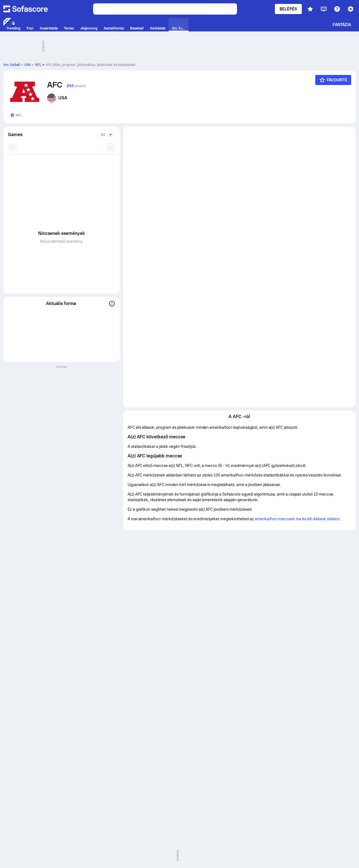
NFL (38, 65)
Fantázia (342, 25)
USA (28, 65)
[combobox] (107, 135)
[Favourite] (333, 80)
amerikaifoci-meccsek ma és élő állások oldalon (297, 519)
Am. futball (12, 65)
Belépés (288, 9)
